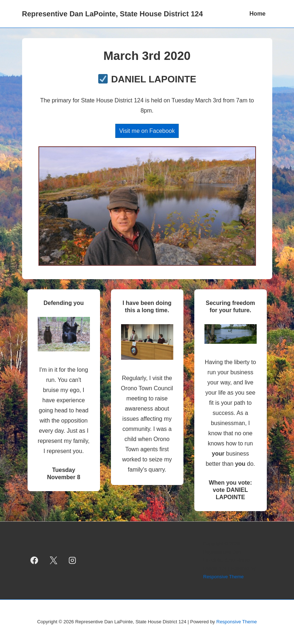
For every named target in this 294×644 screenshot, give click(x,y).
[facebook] (34, 561)
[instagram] (73, 561)
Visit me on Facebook (147, 131)
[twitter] (53, 561)
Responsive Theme (224, 577)
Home (257, 14)
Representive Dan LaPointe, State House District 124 (113, 14)
